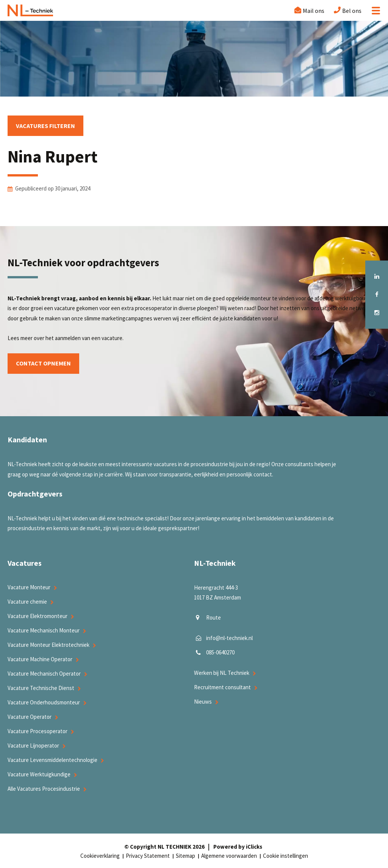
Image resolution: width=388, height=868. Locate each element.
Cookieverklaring (100, 856)
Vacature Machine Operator (40, 659)
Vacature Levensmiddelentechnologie (52, 760)
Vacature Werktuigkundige (39, 774)
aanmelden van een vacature (89, 338)
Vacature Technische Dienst (41, 688)
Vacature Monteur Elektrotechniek (48, 645)
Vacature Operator (30, 717)
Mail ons (314, 11)
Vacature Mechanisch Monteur (44, 630)
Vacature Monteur (29, 587)
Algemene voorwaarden (229, 856)
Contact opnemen (43, 364)
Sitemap (185, 856)
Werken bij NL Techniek (222, 673)
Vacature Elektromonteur (38, 616)
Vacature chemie (27, 602)
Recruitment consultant (222, 687)
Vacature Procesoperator (38, 731)
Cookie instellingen (286, 856)
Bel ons (352, 11)
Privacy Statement (148, 856)
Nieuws (203, 702)
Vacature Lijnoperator (33, 745)
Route (214, 617)
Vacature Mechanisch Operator (44, 674)
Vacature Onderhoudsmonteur (44, 702)
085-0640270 (220, 652)
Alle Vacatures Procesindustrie (44, 789)
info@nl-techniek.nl (229, 638)
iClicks (254, 847)
